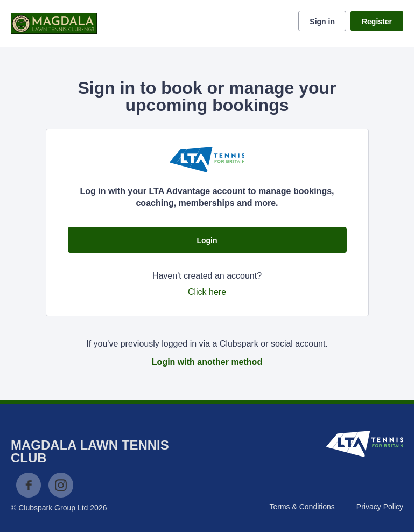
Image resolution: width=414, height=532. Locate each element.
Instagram (61, 485)
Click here (207, 292)
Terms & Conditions (302, 507)
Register (377, 22)
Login (207, 240)
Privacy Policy (380, 507)
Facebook (29, 485)
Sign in (322, 22)
